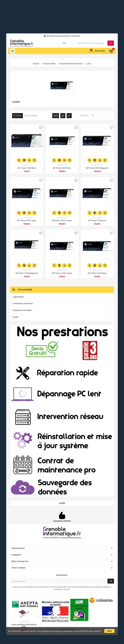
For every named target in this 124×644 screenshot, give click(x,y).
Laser (62, 502)
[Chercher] (92, 43)
